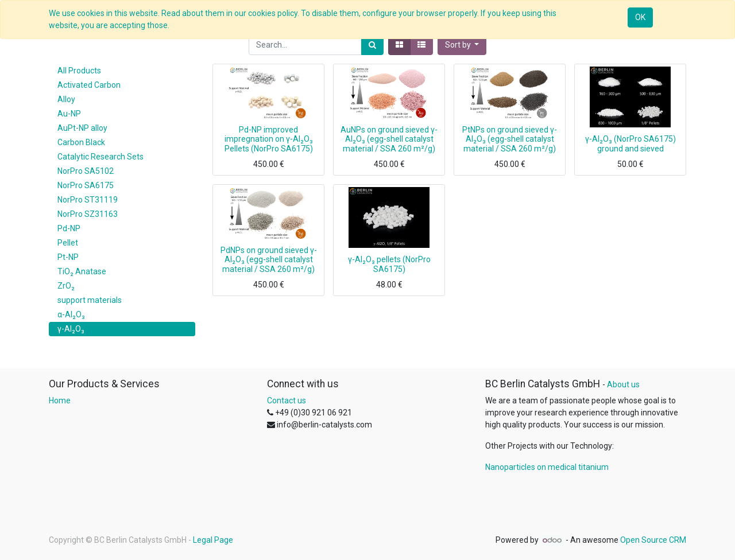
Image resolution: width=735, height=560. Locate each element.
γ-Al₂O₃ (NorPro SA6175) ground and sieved (630, 144)
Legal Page (213, 540)
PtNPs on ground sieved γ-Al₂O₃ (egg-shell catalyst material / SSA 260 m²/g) (510, 139)
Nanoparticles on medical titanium (547, 467)
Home (60, 400)
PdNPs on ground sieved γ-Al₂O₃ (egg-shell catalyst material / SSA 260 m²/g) (269, 260)
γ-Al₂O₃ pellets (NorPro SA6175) (389, 264)
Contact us (287, 400)
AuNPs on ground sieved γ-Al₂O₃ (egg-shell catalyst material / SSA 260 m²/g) (389, 139)
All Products (79, 71)
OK (640, 17)
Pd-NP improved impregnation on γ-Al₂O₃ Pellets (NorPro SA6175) (269, 139)
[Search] (372, 45)
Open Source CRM (653, 540)
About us (623, 384)
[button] (462, 45)
